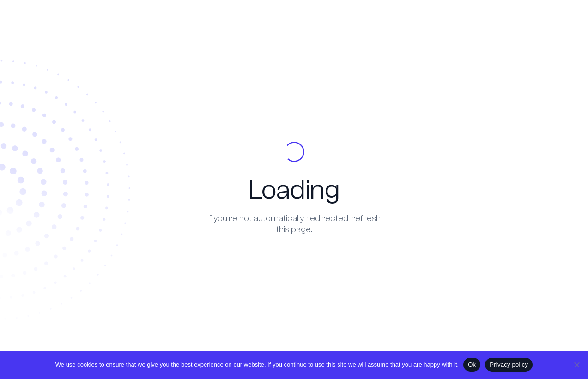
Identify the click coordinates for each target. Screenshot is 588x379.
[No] (576, 365)
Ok (472, 364)
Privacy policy (509, 364)
